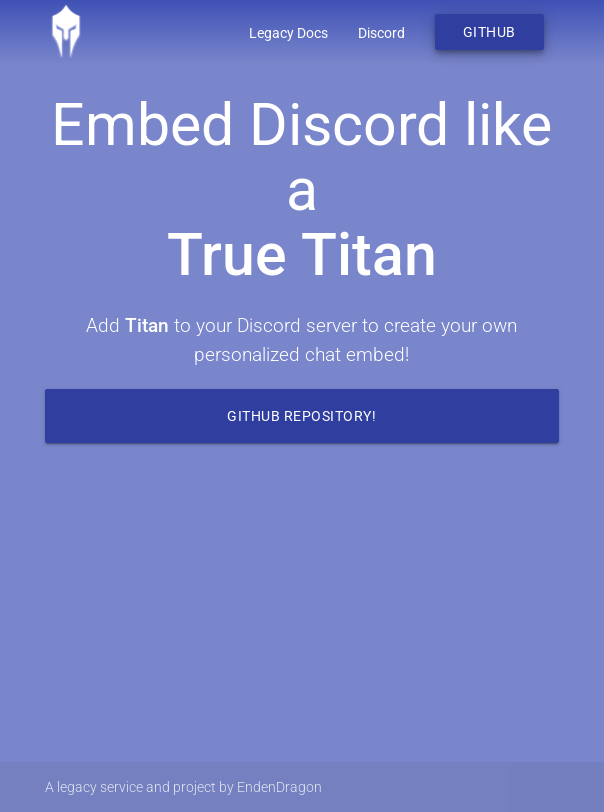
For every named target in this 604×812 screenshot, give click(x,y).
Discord (381, 33)
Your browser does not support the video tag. (301, 613)
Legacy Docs (288, 33)
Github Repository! (301, 416)
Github (489, 32)
